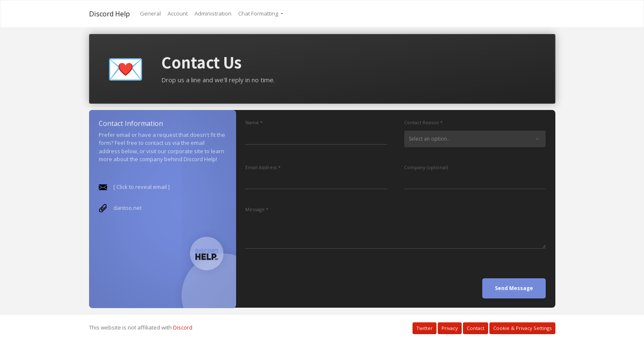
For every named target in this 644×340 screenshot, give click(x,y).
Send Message (514, 288)
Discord (183, 327)
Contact (476, 328)
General (150, 13)
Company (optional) (426, 167)
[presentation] (309, 282)
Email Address (261, 167)
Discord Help (109, 14)
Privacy (450, 328)
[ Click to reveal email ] (141, 187)
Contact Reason (422, 122)
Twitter (425, 328)
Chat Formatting (259, 13)
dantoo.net (127, 208)
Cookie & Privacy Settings (522, 328)
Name (252, 122)
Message (255, 209)
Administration (213, 13)
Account (178, 13)
